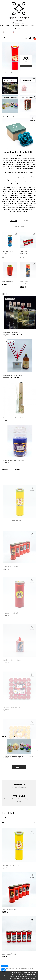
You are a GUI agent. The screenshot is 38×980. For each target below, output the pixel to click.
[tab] (14, 220)
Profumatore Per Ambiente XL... (14, 418)
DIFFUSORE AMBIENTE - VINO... (13, 375)
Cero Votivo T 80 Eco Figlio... (7, 253)
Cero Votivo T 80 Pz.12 (9, 910)
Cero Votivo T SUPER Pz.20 (12, 551)
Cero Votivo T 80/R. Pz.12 (25, 253)
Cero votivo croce (8, 281)
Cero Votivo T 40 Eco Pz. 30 (26, 282)
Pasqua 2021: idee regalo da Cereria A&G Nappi (19, 758)
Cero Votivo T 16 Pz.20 (9, 954)
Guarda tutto (19, 767)
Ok (4, 975)
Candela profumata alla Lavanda (15, 461)
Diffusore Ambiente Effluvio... (13, 332)
